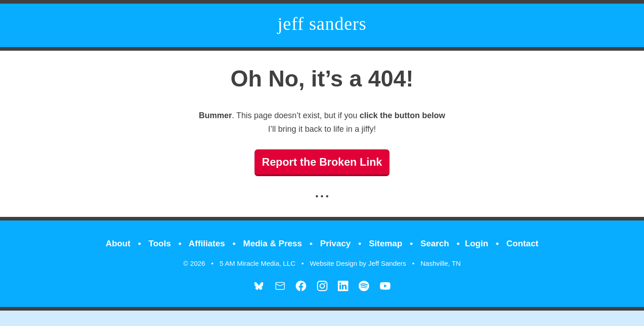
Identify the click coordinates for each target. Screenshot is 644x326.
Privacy (336, 243)
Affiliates (207, 243)
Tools (160, 243)
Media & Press (273, 243)
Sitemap (385, 243)
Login (476, 243)
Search (435, 243)
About (118, 243)
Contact (522, 243)
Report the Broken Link (322, 162)
